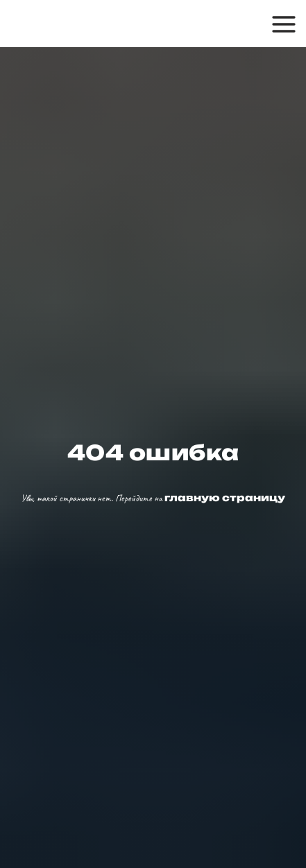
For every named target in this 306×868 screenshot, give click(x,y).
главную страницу (224, 497)
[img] (74, 24)
